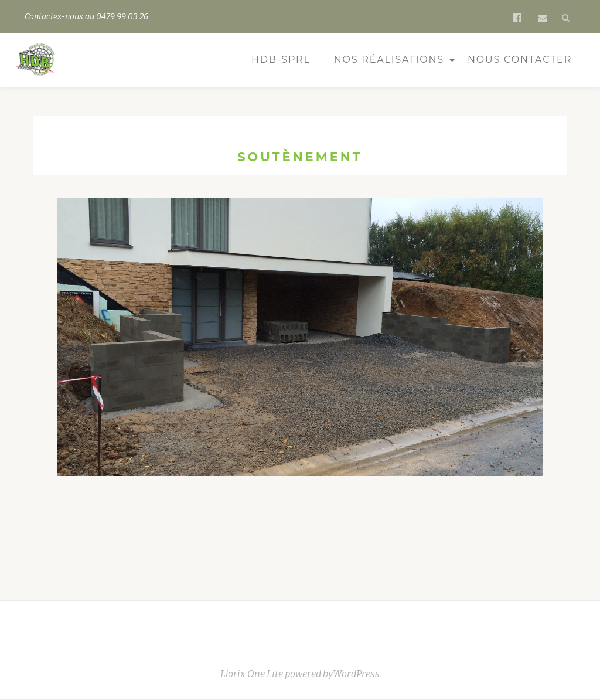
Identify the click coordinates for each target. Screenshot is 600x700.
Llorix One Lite (253, 674)
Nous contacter (520, 60)
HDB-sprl (281, 60)
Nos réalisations (389, 60)
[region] (300, 358)
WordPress (356, 674)
